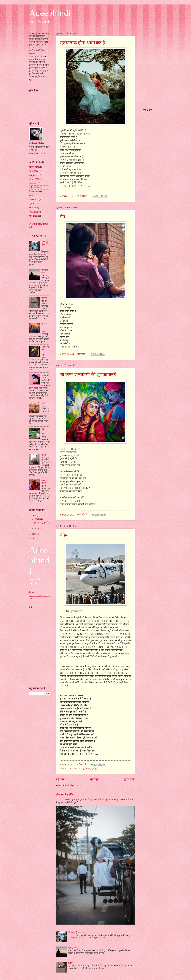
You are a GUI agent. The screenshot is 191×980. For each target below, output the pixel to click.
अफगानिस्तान (72, 769)
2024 (35, 515)
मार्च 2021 (33, 216)
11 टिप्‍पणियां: (82, 515)
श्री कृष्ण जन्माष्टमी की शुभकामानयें (88, 374)
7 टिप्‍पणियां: (82, 764)
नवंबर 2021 (34, 196)
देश (89, 769)
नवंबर (37, 528)
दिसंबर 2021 (34, 192)
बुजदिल (94, 769)
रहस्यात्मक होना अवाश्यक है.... (85, 43)
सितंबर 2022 (34, 179)
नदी (43, 429)
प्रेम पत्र (71, 963)
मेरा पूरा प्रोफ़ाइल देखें (37, 154)
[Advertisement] (40, 646)
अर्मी (80, 769)
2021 (35, 539)
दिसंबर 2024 (34, 167)
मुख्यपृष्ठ (94, 779)
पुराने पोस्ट (130, 779)
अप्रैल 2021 (33, 212)
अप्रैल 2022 (33, 187)
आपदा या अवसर (45, 376)
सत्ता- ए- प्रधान (45, 482)
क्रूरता (85, 769)
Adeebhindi (50, 13)
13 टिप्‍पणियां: (83, 196)
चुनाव (44, 455)
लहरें (43, 403)
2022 (35, 534)
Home (32, 592)
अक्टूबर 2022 (34, 175)
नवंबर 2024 (34, 171)
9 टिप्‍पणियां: (82, 354)
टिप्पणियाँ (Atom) (71, 786)
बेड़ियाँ (65, 535)
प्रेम (62, 217)
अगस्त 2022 (34, 183)
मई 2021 (33, 208)
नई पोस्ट (60, 779)
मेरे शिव (44, 324)
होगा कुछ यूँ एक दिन (65, 794)
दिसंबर (38, 519)
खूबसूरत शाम (73, 948)
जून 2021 (33, 204)
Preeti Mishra (38, 143)
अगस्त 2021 (34, 200)
